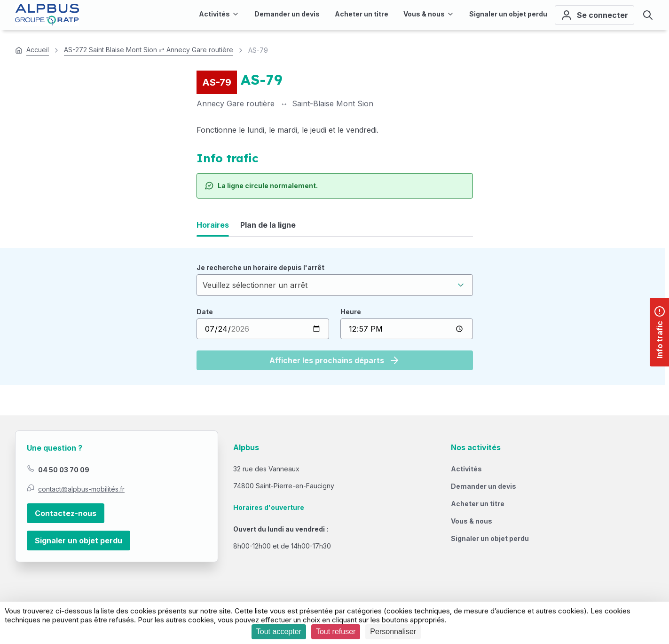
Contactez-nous (66, 513)
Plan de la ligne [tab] (268, 225)
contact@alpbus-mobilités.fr (81, 489)
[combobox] (335, 285)
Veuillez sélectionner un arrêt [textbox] (255, 285)
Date (205, 312)
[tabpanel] (335, 317)
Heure (351, 312)
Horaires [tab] (213, 225)
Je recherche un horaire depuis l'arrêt (260, 267)
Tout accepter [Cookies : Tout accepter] (279, 632)
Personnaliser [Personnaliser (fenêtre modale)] (393, 632)
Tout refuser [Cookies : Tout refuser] (336, 632)
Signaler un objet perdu (79, 541)
